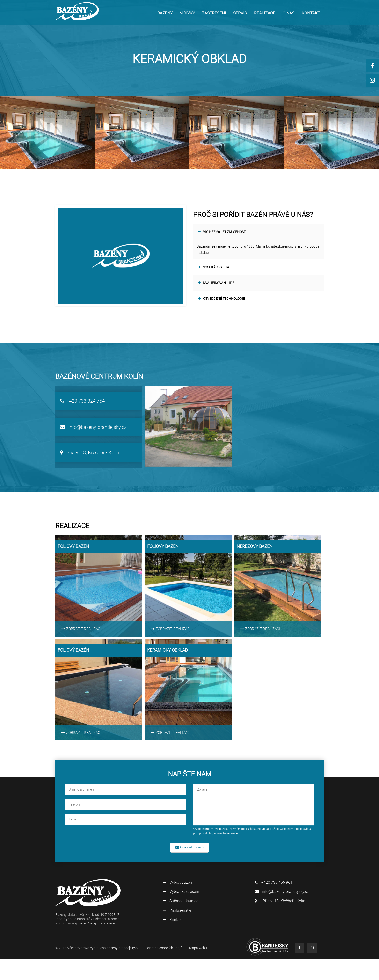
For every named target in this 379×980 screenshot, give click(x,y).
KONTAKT (311, 13)
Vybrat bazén (177, 882)
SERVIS (240, 13)
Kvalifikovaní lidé (216, 283)
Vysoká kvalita (214, 267)
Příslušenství (177, 910)
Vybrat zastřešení (181, 892)
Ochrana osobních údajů (164, 948)
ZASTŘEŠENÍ (214, 13)
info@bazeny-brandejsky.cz (93, 427)
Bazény (165, 13)
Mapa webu (198, 948)
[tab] (258, 232)
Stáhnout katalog (181, 901)
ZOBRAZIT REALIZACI (81, 629)
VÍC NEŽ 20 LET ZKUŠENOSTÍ (222, 232)
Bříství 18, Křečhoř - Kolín (90, 452)
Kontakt (173, 920)
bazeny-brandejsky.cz (123, 948)
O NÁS (288, 13)
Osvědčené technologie (221, 299)
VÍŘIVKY (187, 13)
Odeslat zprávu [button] (190, 847)
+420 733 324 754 (82, 401)
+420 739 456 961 (274, 882)
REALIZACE (265, 13)
